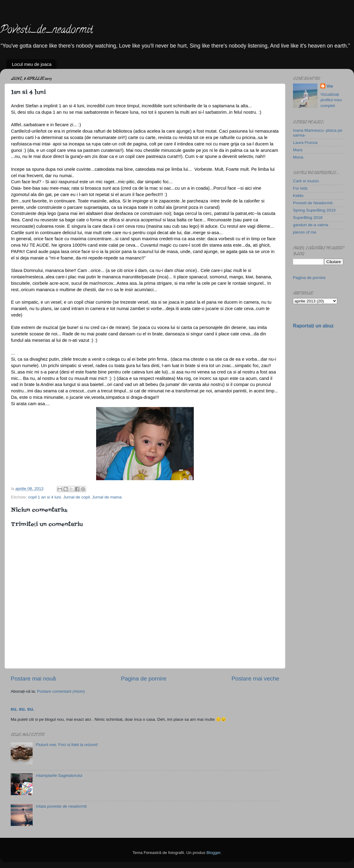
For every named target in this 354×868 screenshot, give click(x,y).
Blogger (213, 853)
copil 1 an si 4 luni (44, 497)
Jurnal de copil (76, 497)
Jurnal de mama (107, 497)
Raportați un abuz (313, 326)
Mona (298, 157)
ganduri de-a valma (311, 225)
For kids (300, 188)
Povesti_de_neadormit (47, 30)
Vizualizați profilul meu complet (331, 100)
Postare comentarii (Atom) (61, 691)
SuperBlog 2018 (308, 218)
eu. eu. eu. (22, 709)
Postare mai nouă (33, 679)
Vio (330, 86)
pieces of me (305, 232)
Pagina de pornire (144, 679)
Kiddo (298, 196)
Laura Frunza (305, 143)
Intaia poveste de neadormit (61, 806)
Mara (298, 150)
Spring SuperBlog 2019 (314, 210)
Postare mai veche (255, 679)
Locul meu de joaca (32, 64)
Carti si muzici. (306, 181)
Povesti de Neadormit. (313, 203)
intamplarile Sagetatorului (59, 775)
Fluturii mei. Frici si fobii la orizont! (67, 745)
